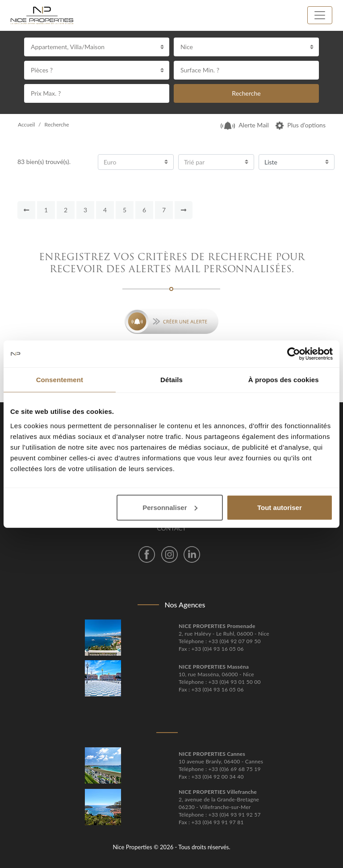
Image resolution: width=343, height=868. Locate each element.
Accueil (26, 124)
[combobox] (97, 47)
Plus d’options (301, 125)
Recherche (246, 93)
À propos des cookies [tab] (284, 380)
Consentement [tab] (60, 380)
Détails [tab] (171, 380)
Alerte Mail (245, 125)
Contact (171, 528)
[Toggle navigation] (320, 15)
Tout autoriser (280, 507)
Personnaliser (170, 507)
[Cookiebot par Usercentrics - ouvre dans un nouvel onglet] (294, 354)
